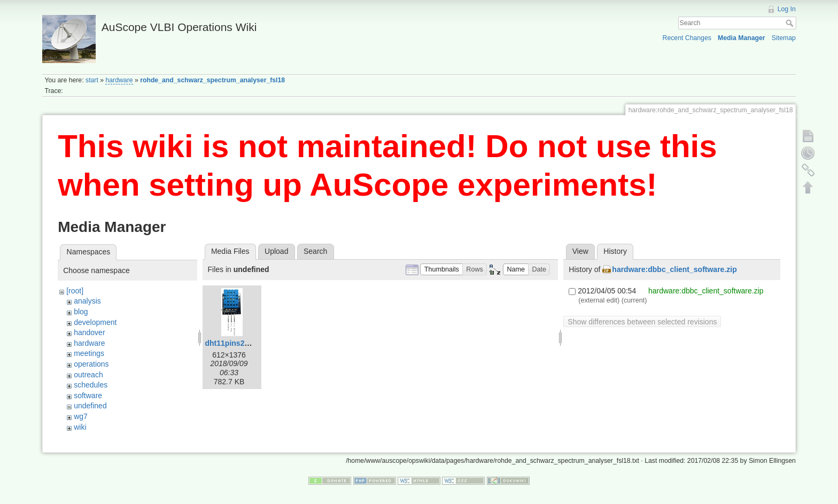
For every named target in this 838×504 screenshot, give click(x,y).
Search (791, 23)
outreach (88, 375)
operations (91, 364)
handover (89, 332)
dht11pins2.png (233, 343)
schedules (91, 385)
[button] (441, 270)
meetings (89, 353)
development (95, 322)
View (580, 251)
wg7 (81, 416)
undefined (90, 406)
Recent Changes (687, 38)
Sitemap (784, 38)
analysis (87, 301)
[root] (75, 291)
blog (81, 312)
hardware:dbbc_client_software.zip (674, 269)
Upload (276, 251)
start (92, 80)
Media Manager (742, 38)
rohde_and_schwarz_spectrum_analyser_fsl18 (212, 80)
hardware (119, 80)
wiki (80, 427)
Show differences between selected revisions (642, 322)
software (88, 396)
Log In (787, 9)
